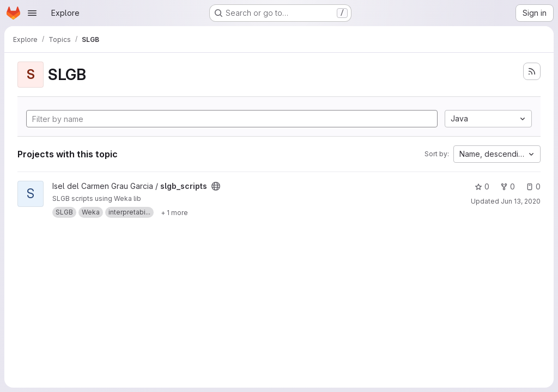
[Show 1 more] (174, 212)
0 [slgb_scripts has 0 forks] (508, 186)
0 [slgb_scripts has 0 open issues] (533, 186)
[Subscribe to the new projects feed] (532, 71)
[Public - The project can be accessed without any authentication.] (216, 186)
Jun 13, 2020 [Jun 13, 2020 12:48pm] (521, 201)
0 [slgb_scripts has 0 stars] (482, 186)
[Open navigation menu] (32, 13)
